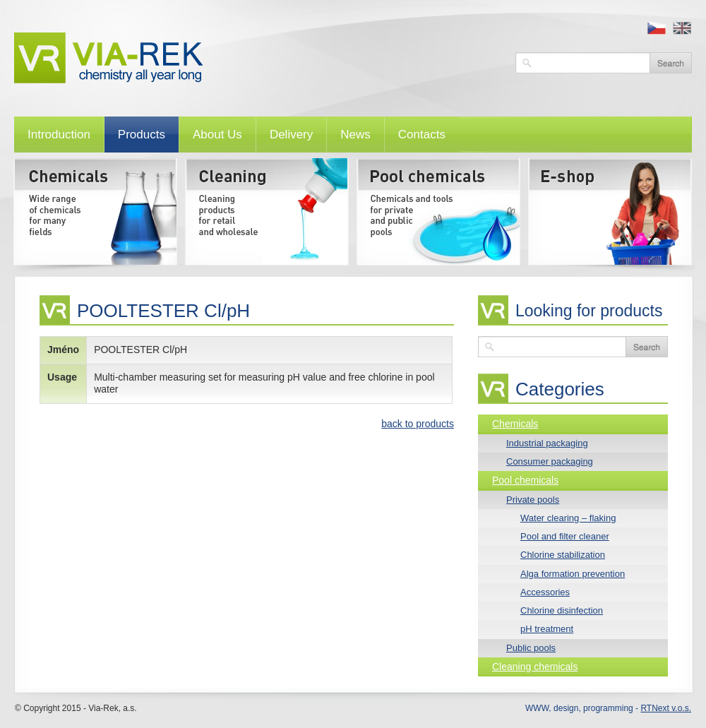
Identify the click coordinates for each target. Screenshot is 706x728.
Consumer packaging (550, 461)
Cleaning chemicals (535, 667)
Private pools (533, 500)
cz (657, 28)
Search (647, 347)
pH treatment (547, 629)
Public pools (531, 648)
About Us (217, 135)
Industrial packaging (547, 443)
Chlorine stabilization (563, 555)
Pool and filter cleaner (565, 536)
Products (142, 135)
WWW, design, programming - (608, 708)
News (355, 135)
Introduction (59, 135)
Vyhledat (671, 63)
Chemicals (515, 424)
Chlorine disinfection (562, 610)
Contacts (422, 135)
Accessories (545, 592)
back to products (418, 424)
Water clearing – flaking (568, 518)
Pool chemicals (525, 480)
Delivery (291, 135)
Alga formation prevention (573, 574)
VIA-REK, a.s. (258, 58)
